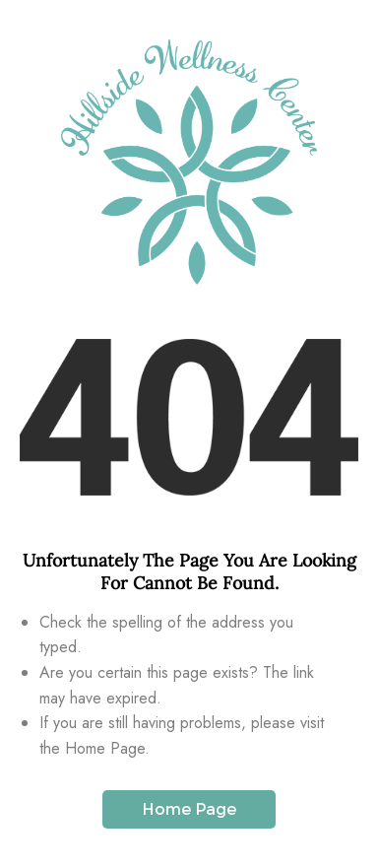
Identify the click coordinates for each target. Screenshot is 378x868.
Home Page (189, 809)
